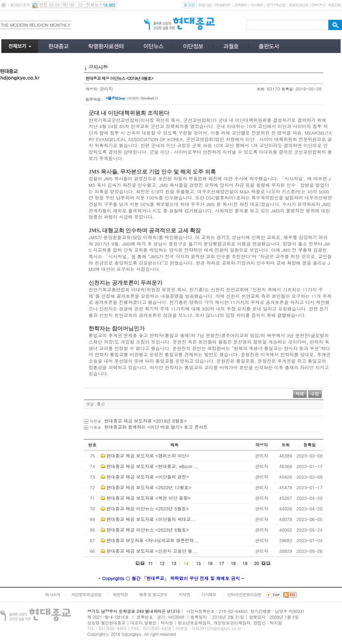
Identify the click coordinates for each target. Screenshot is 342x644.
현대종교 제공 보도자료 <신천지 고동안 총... (152, 551)
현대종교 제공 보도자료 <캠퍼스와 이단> (148, 456)
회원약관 (120, 594)
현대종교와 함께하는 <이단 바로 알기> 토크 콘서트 (156, 427)
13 (174, 563)
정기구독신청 (276, 5)
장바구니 (318, 5)
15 (198, 563)
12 (162, 563)
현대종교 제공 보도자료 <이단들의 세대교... (151, 519)
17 (222, 563)
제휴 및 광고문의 (153, 594)
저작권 (184, 594)
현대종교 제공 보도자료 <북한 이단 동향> (148, 498)
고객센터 (240, 5)
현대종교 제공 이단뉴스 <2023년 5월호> (148, 509)
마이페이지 (222, 5)
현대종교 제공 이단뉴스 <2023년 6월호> (148, 530)
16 (210, 563)
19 (245, 563)
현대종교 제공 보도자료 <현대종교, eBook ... (153, 466)
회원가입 (205, 5)
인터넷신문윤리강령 (244, 594)
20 (256, 563)
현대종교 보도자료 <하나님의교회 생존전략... (153, 540)
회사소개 (53, 594)
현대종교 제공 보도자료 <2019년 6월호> (146, 421)
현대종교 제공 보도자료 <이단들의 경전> (148, 477)
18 (233, 563)
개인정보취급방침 (87, 594)
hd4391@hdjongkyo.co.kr (217, 628)
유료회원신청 (299, 5)
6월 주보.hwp (115, 98)
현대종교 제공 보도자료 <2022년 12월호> (149, 487)
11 (150, 563)
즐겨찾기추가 (19, 5)
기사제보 (256, 5)
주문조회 (334, 5)
